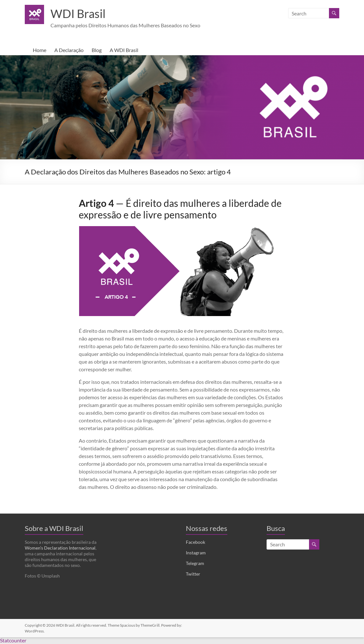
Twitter (193, 574)
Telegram (195, 564)
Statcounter (13, 641)
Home (40, 50)
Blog (97, 50)
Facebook (196, 542)
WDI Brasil (78, 14)
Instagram (196, 553)
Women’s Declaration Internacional (60, 548)
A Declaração (69, 50)
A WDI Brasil (124, 50)
